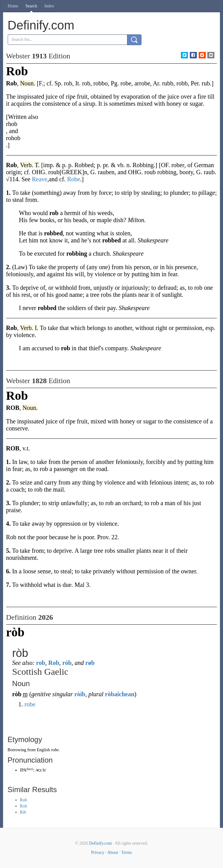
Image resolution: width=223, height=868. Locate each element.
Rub (24, 800)
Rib (23, 812)
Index (49, 6)
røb (90, 663)
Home (13, 6)
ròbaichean (120, 694)
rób (67, 663)
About (113, 852)
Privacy (98, 852)
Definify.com (101, 843)
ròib (80, 694)
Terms (127, 852)
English (43, 750)
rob (41, 663)
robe (30, 704)
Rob (54, 663)
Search (31, 6)
